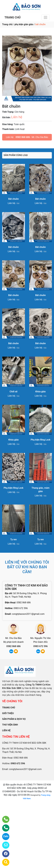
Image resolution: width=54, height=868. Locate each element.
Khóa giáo (40, 392)
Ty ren (14, 539)
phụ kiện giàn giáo (24, 24)
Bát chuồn (14, 199)
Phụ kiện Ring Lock (41, 440)
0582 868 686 (23, 137)
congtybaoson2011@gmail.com (28, 614)
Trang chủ (7, 24)
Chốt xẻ (14, 392)
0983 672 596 (21, 608)
